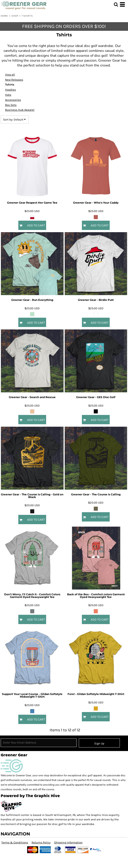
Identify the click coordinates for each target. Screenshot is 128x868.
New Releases (14, 80)
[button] (116, 4)
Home (4, 16)
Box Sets (11, 105)
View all (10, 75)
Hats (8, 95)
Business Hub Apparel (20, 110)
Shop (15, 16)
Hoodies (10, 90)
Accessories (13, 100)
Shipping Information (68, 842)
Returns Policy (41, 842)
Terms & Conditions (15, 842)
